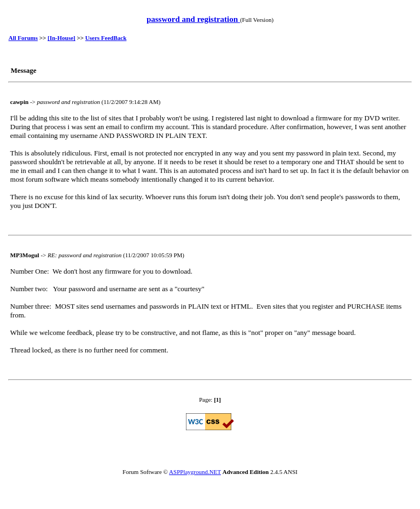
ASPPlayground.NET (195, 472)
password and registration (193, 19)
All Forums (23, 38)
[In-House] (62, 38)
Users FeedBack (106, 38)
